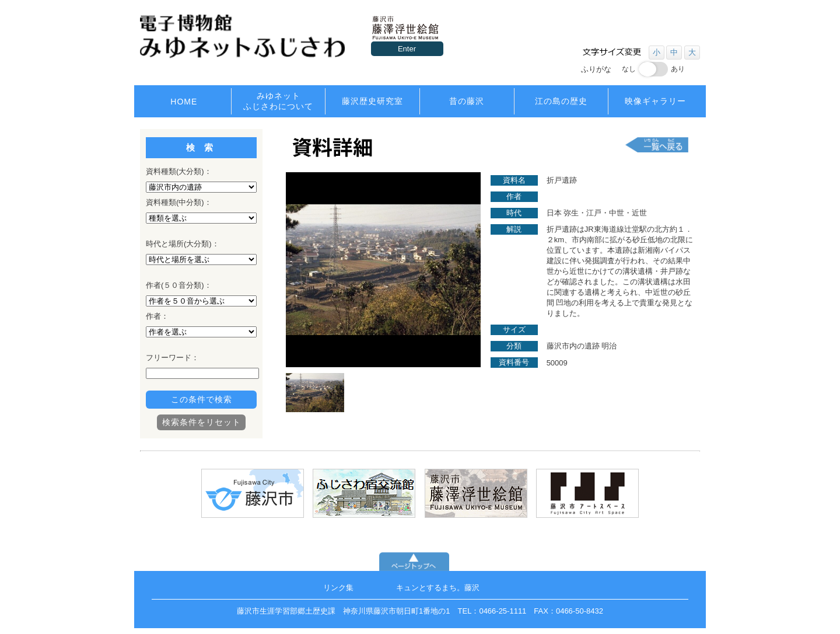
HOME (184, 102)
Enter (407, 49)
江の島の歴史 (561, 101)
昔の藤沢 (467, 101)
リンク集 (338, 588)
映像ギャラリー (655, 101)
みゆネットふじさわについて (278, 101)
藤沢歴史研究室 (372, 101)
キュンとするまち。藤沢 (438, 588)
